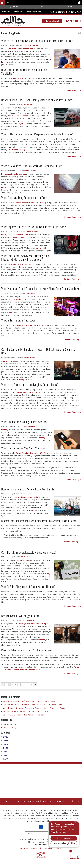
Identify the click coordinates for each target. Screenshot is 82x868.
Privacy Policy (37, 848)
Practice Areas (34, 801)
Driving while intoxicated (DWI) (15, 235)
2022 (5, 752)
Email (41, 7)
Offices (68, 7)
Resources (25, 848)
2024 (5, 744)
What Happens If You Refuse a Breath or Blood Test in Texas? (29, 701)
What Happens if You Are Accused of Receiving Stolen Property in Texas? (34, 708)
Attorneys (21, 801)
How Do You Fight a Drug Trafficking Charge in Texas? (26, 711)
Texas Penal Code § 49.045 (19, 264)
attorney (20, 380)
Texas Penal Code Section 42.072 (31, 453)
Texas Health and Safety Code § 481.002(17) (27, 203)
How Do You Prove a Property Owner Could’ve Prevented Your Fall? (32, 705)
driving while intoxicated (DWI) (32, 624)
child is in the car (19, 237)
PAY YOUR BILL (72, 21)
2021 (4, 755)
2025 (5, 741)
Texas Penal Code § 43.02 (19, 78)
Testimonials (47, 801)
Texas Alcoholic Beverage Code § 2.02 (28, 325)
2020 (5, 759)
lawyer (20, 124)
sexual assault (23, 560)
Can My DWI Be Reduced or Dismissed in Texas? (23, 715)
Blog (69, 801)
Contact (77, 801)
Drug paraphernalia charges (14, 174)
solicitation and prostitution (21, 49)
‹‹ (3, 684)
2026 (5, 737)
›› (35, 684)
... (32, 684)
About (12, 801)
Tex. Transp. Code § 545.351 (20, 150)
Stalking (5, 430)
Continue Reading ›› (72, 90)
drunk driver (17, 299)
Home (4, 801)
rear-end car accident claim (26, 497)
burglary (7, 361)
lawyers (5, 62)
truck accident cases (19, 116)
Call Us (14, 7)
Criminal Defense (31, 45)
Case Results (59, 801)
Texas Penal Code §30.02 (27, 392)
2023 (5, 748)
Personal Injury (29, 104)
